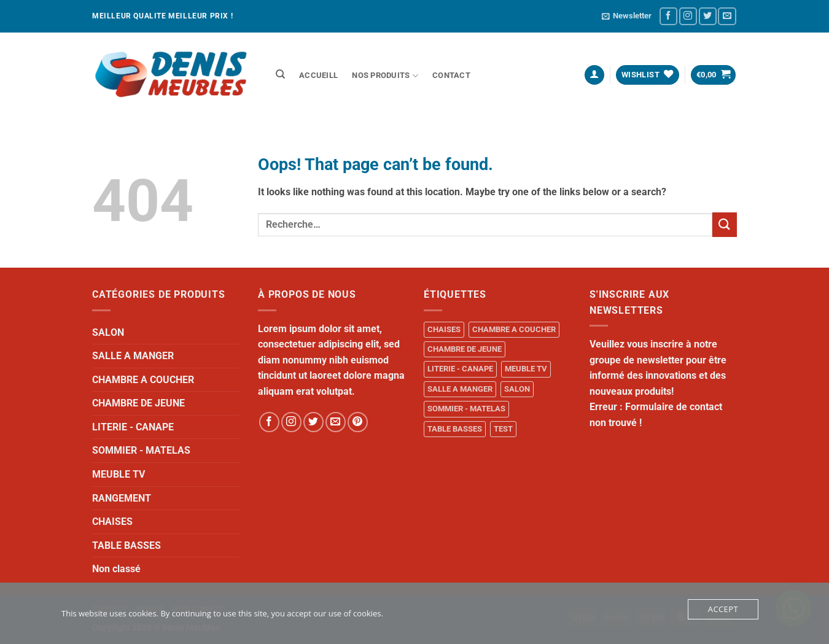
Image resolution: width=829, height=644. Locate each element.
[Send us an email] (727, 16)
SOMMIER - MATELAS (141, 450)
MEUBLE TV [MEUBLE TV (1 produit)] (526, 369)
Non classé (116, 569)
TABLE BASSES (126, 545)
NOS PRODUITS (385, 76)
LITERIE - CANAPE (133, 427)
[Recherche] (280, 74)
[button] (627, 16)
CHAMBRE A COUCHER (143, 380)
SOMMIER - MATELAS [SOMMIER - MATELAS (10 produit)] (466, 409)
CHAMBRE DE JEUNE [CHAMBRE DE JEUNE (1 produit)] (465, 349)
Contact (451, 75)
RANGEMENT (122, 498)
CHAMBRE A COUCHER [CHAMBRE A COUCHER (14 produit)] (514, 329)
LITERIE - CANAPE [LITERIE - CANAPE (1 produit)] (460, 369)
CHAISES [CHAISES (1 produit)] (444, 329)
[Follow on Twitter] (708, 16)
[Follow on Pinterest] (358, 422)
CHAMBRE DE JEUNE (138, 403)
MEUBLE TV (119, 474)
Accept (723, 609)
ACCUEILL (318, 75)
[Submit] (725, 224)
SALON (108, 332)
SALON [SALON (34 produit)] (517, 389)
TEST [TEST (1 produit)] (503, 429)
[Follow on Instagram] (688, 16)
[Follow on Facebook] (668, 16)
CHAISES (112, 522)
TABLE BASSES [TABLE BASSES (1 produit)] (455, 429)
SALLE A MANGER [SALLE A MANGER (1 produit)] (460, 389)
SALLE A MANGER (133, 356)
